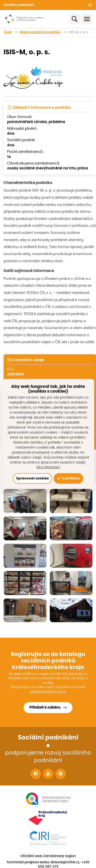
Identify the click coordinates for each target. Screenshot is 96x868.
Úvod (8, 32)
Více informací (48, 467)
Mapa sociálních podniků (40, 32)
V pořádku (68, 478)
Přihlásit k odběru (45, 708)
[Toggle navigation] (87, 19)
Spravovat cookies (33, 478)
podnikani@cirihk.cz (48, 692)
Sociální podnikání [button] (19, 5)
